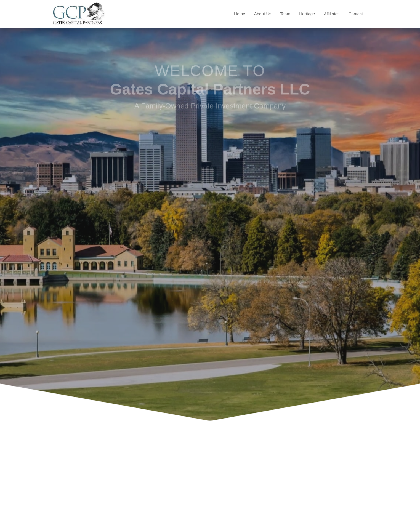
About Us (263, 14)
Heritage (307, 14)
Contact (356, 14)
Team (285, 14)
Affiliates (332, 14)
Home (240, 14)
